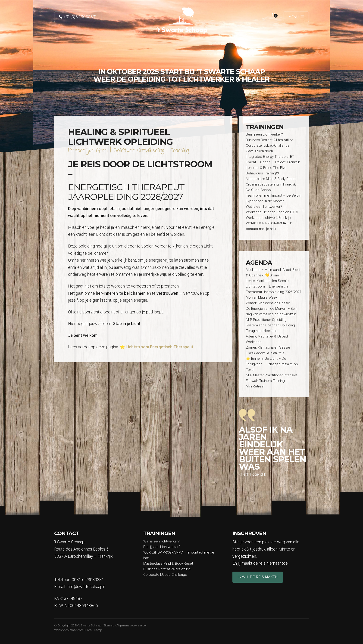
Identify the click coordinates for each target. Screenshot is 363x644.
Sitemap (109, 625)
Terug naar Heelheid (262, 331)
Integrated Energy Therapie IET (270, 157)
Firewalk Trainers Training (265, 381)
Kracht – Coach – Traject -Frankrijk (273, 162)
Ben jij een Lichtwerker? (264, 134)
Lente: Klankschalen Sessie (267, 281)
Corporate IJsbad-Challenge (268, 146)
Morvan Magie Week (262, 297)
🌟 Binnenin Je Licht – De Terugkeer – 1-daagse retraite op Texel (272, 364)
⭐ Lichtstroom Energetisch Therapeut (156, 347)
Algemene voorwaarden (132, 625)
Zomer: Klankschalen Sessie (268, 303)
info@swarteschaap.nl (86, 587)
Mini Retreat (255, 386)
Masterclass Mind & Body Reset (271, 179)
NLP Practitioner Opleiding (266, 320)
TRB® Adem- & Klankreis (265, 353)
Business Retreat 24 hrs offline (270, 140)
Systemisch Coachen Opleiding (270, 325)
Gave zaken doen (259, 151)
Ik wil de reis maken (258, 577)
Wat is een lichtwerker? (264, 207)
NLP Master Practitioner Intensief (272, 375)
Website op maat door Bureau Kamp (78, 630)
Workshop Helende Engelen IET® (272, 212)
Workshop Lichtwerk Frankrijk (268, 218)
